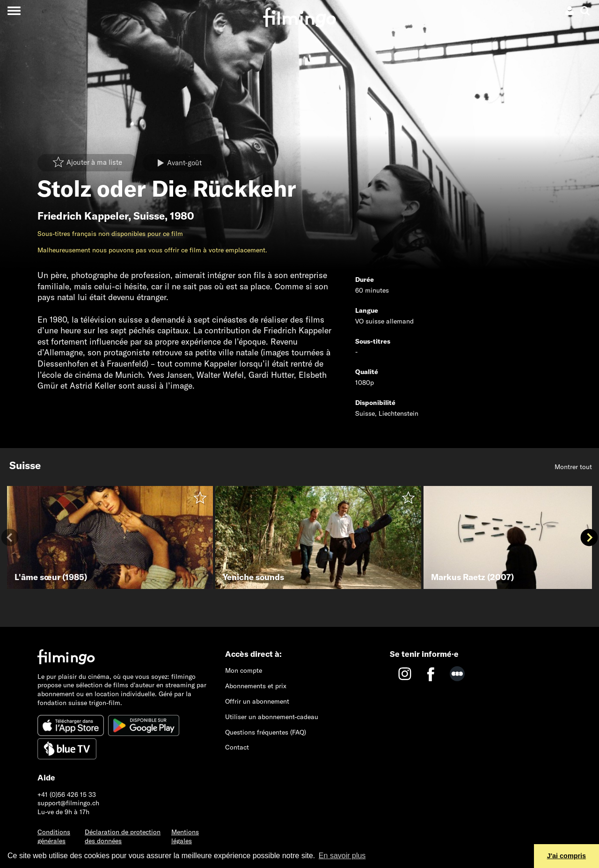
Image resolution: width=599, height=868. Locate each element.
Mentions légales (185, 836)
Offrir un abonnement (257, 701)
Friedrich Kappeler (83, 216)
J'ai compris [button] (566, 856)
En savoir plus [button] (342, 856)
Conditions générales (54, 836)
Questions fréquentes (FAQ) (266, 732)
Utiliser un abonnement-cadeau (272, 717)
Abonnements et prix (256, 686)
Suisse (149, 216)
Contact (237, 747)
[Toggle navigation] (14, 11)
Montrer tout (573, 467)
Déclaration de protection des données (123, 836)
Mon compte (244, 670)
